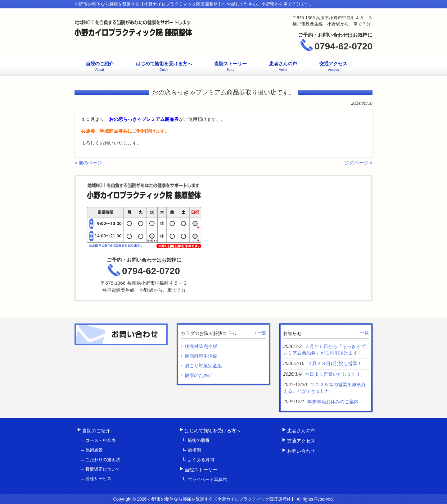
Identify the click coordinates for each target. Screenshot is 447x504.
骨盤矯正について (103, 469)
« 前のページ (88, 163)
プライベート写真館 (207, 479)
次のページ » (359, 163)
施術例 (194, 450)
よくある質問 (201, 460)
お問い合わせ (301, 451)
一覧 (262, 333)
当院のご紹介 (96, 431)
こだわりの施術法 (103, 460)
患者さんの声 (301, 431)
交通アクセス (301, 441)
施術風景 (94, 450)
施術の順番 (199, 440)
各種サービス (98, 479)
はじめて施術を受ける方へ (213, 431)
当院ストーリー (201, 470)
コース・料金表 (101, 440)
